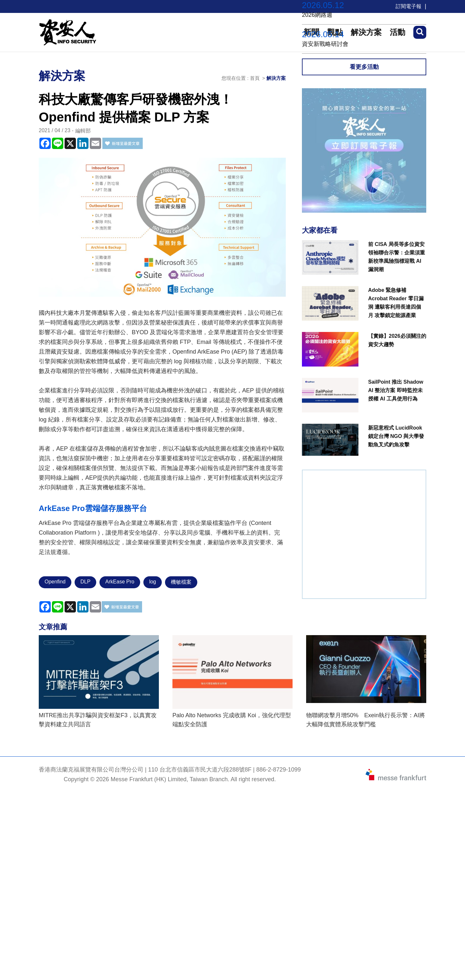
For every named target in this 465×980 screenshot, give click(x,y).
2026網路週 (317, 15)
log (153, 582)
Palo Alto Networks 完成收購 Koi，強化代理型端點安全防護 (232, 720)
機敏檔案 (181, 582)
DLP (85, 582)
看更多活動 (364, 67)
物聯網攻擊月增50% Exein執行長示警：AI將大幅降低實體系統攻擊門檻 (366, 720)
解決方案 (276, 78)
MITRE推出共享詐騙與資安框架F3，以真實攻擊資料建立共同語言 (98, 720)
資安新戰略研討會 (325, 44)
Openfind (55, 582)
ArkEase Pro (120, 582)
